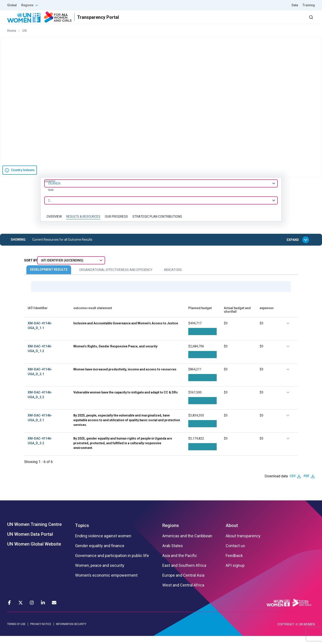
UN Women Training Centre (34, 532)
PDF (307, 484)
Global (12, 5)
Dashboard (289, 21)
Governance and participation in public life (112, 563)
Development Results (49, 278)
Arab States (173, 554)
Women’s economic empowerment (106, 583)
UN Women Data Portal (30, 542)
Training (309, 5)
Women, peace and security (100, 573)
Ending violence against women (103, 544)
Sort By (31, 268)
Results (201, 21)
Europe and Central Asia (183, 583)
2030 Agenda (255, 21)
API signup (235, 573)
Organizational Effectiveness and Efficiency (116, 278)
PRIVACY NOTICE (41, 632)
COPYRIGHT (286, 632)
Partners (226, 21)
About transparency (243, 544)
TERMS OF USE (16, 632)
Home (12, 39)
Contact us (235, 554)
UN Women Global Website (34, 552)
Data (295, 5)
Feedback (234, 563)
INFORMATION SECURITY (71, 632)
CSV (293, 484)
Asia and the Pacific (180, 563)
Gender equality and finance (100, 554)
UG (25, 39)
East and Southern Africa (184, 573)
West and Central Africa (183, 593)
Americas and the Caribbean (187, 544)
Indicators (173, 278)
